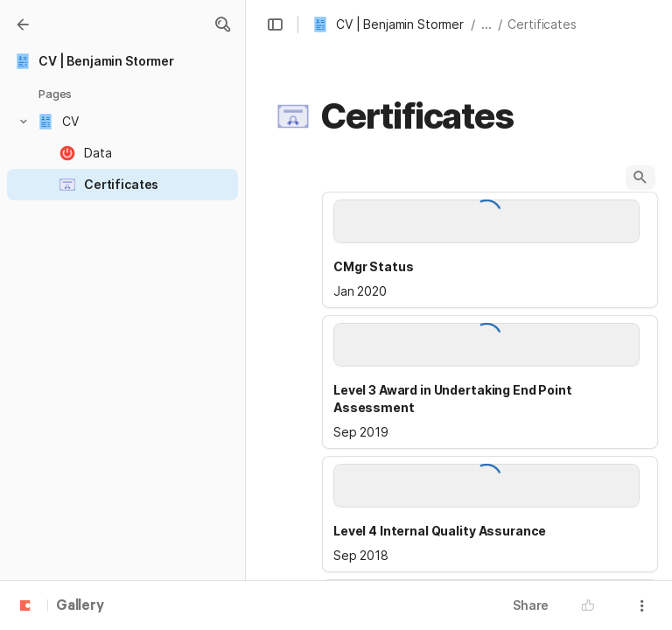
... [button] (486, 24)
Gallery (80, 606)
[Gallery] (23, 24)
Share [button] (531, 605)
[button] (222, 24)
